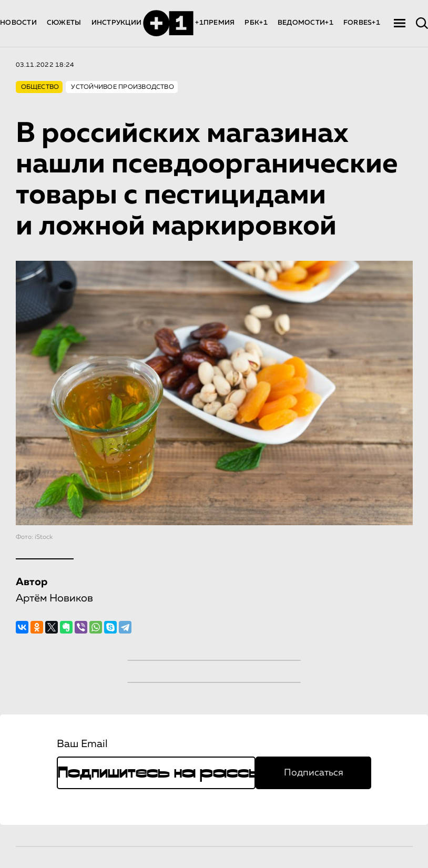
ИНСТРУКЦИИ (117, 23)
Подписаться (314, 773)
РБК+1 (256, 23)
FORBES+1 (362, 23)
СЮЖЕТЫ (64, 23)
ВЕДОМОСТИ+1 (305, 23)
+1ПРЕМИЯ (215, 23)
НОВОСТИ (18, 23)
